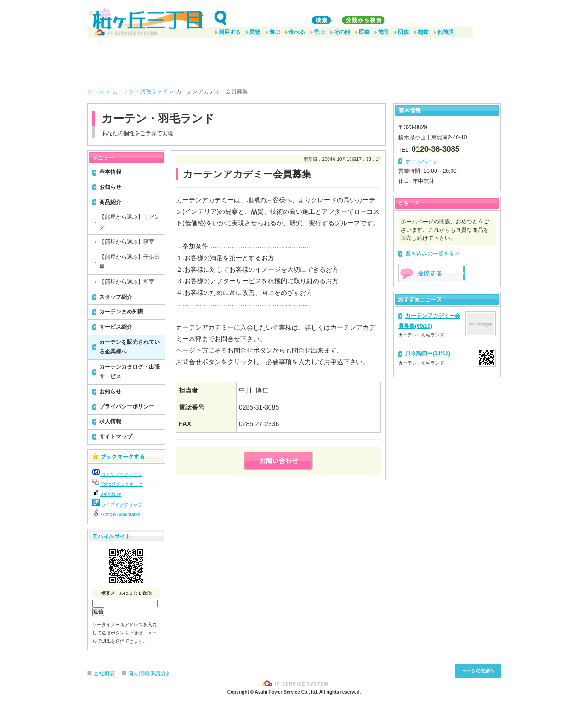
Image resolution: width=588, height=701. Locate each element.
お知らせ (110, 187)
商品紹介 (110, 202)
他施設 (446, 32)
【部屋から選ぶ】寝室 (127, 242)
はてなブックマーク (117, 474)
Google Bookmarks (116, 515)
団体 (403, 32)
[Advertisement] (294, 59)
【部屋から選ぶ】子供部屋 (130, 262)
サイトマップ (116, 437)
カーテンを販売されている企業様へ (130, 347)
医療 (364, 32)
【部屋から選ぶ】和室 (127, 282)
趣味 (423, 32)
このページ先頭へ (478, 671)
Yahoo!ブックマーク (118, 484)
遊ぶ (275, 32)
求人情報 (110, 422)
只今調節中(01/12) (428, 353)
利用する (230, 32)
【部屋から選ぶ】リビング (130, 222)
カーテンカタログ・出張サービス (130, 372)
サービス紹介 (116, 327)
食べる (297, 32)
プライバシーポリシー (127, 406)
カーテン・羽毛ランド (141, 91)
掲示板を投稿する (433, 273)
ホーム (96, 91)
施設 (384, 32)
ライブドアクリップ (117, 504)
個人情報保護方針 (150, 673)
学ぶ (319, 32)
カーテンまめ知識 (121, 312)
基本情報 (110, 172)
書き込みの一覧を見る (433, 254)
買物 (255, 32)
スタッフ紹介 (116, 297)
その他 (342, 32)
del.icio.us (107, 494)
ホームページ (422, 161)
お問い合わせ (278, 461)
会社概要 (104, 673)
